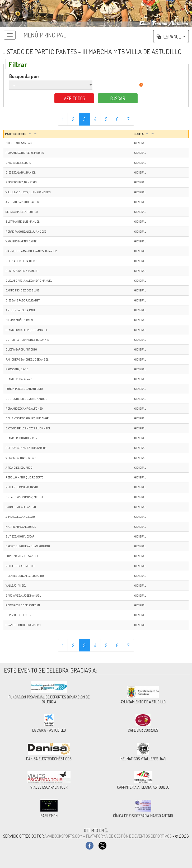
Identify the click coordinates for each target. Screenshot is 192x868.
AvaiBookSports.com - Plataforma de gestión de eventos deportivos (108, 836)
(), (106, 830)
